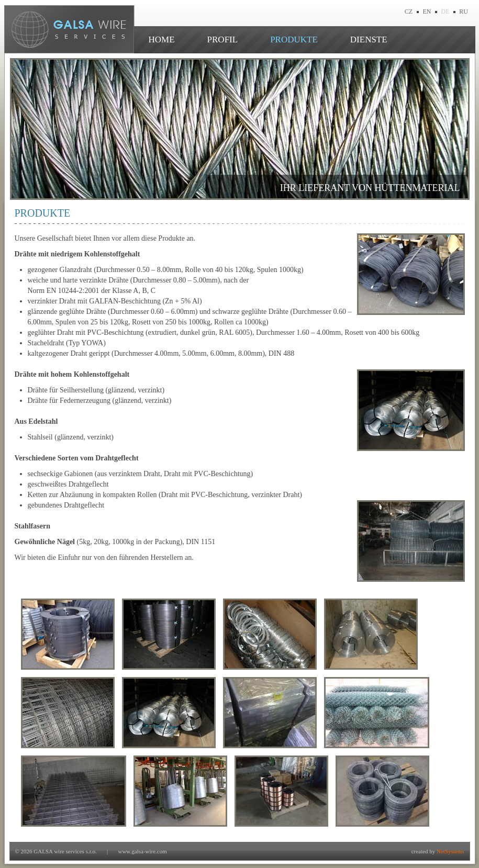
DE (445, 12)
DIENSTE (369, 40)
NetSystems (450, 851)
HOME (162, 40)
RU (464, 12)
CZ (409, 12)
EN (427, 12)
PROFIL (223, 40)
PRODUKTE (294, 40)
